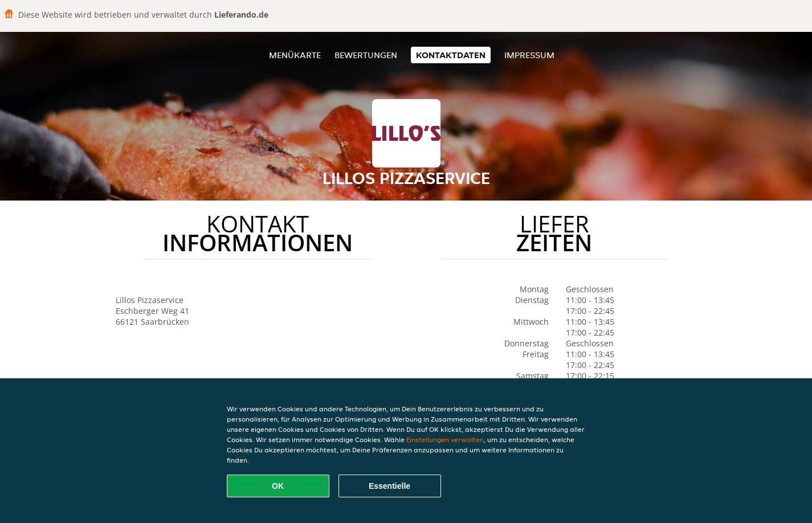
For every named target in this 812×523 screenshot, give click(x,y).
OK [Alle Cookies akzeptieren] (278, 486)
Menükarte (295, 55)
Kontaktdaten (451, 55)
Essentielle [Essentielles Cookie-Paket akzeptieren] (389, 486)
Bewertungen (366, 55)
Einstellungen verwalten (445, 440)
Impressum (529, 55)
